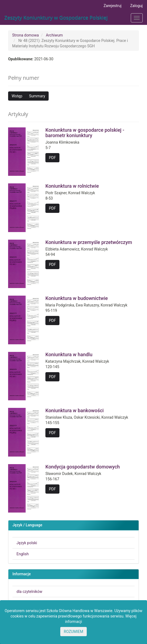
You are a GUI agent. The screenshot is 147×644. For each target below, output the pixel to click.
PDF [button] (52, 158)
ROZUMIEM (73, 632)
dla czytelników (29, 592)
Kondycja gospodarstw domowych (83, 467)
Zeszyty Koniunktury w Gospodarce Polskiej (56, 18)
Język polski (27, 543)
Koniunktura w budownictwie (77, 298)
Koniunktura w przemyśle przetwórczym (89, 242)
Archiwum (54, 35)
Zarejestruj (112, 6)
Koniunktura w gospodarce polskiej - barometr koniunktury (85, 133)
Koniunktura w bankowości (75, 410)
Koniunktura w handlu (69, 354)
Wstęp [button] (17, 96)
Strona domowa (26, 35)
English (23, 554)
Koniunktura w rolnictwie (72, 186)
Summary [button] (37, 96)
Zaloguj (136, 6)
